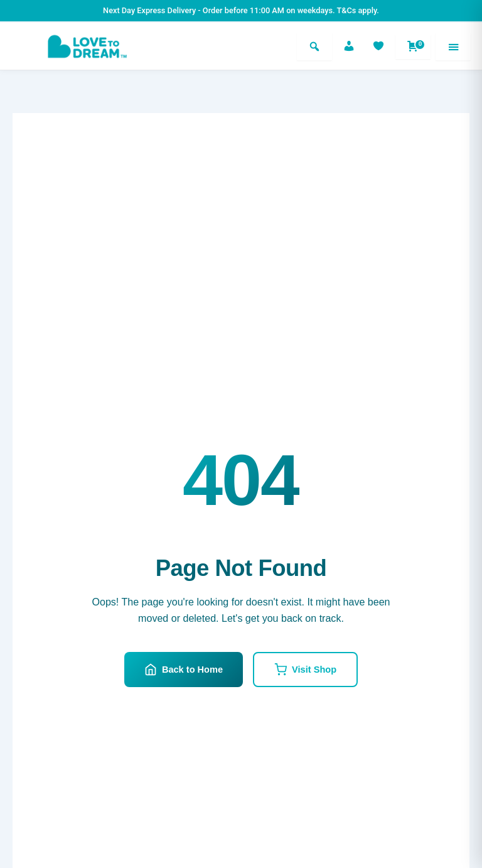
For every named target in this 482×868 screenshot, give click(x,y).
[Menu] (453, 46)
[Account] (349, 46)
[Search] (314, 46)
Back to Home (184, 670)
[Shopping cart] (413, 46)
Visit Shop (305, 670)
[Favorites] (378, 46)
